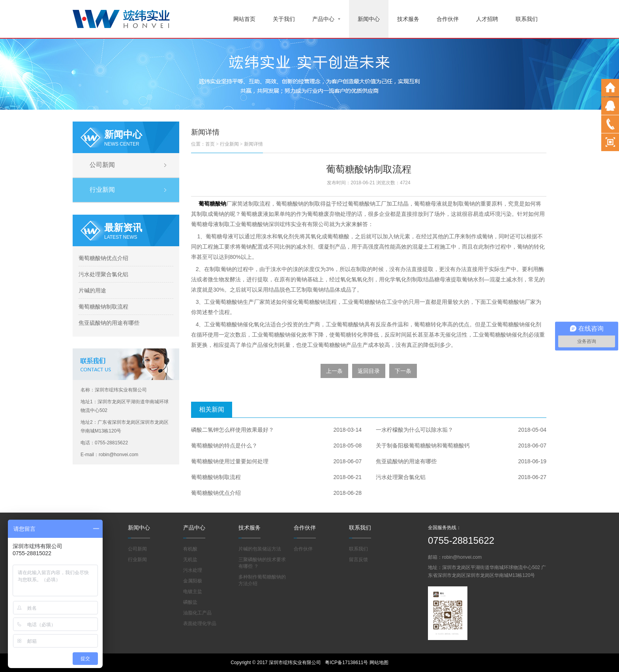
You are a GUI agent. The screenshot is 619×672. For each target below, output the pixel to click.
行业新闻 (102, 190)
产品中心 (326, 19)
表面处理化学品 (200, 623)
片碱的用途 (92, 290)
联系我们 (527, 19)
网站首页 (244, 19)
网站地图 (379, 663)
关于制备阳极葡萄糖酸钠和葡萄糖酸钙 (423, 446)
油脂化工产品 (197, 613)
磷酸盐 (190, 602)
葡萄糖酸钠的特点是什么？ (224, 446)
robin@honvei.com (462, 557)
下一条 (403, 371)
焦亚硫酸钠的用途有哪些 (109, 323)
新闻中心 (369, 19)
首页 (210, 144)
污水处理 (193, 570)
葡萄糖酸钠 (212, 204)
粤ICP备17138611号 (346, 663)
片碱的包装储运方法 (260, 549)
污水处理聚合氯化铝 (103, 274)
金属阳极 (193, 581)
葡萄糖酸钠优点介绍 (103, 258)
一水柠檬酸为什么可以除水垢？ (415, 430)
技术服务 (408, 19)
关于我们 (284, 19)
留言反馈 (358, 560)
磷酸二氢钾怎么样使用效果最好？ (233, 430)
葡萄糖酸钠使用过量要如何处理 (230, 461)
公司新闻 (102, 165)
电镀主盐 (193, 592)
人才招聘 (487, 19)
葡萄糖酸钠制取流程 (103, 307)
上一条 (334, 371)
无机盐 (190, 560)
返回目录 (369, 371)
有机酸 (190, 549)
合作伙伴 (448, 19)
